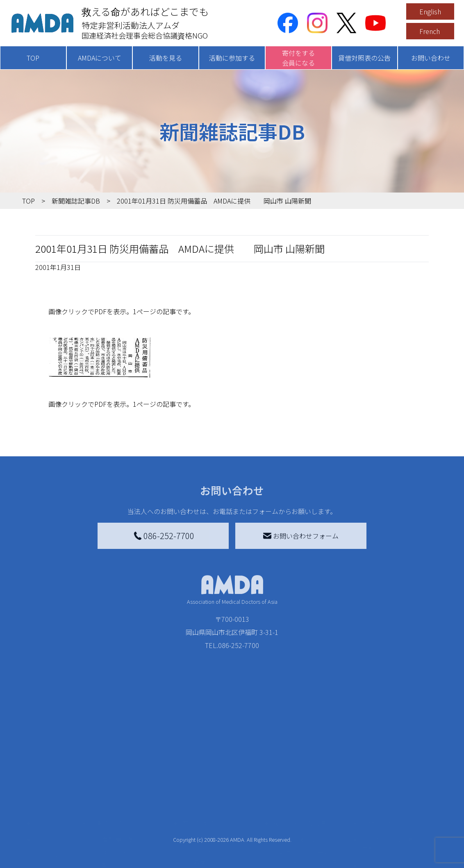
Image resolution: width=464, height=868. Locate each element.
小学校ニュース (63, 809)
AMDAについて (100, 58)
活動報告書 (57, 796)
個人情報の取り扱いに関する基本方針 (394, 814)
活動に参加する (232, 58)
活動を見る (166, 58)
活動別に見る (115, 793)
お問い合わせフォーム (301, 536)
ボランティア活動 (122, 825)
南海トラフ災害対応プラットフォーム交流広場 (317, 784)
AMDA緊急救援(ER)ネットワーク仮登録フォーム (133, 857)
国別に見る (112, 780)
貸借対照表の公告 (364, 58)
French (430, 31)
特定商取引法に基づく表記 (394, 771)
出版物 (50, 822)
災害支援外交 (298, 766)
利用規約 (375, 793)
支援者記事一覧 (210, 861)
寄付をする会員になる (298, 58)
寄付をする (198, 750)
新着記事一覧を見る (125, 766)
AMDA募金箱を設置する (222, 825)
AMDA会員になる (212, 766)
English (430, 11)
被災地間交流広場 (299, 750)
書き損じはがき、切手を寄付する (226, 807)
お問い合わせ (431, 58)
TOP (33, 58)
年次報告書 (57, 858)
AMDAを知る (54, 766)
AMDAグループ (62, 783)
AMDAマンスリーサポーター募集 (225, 784)
